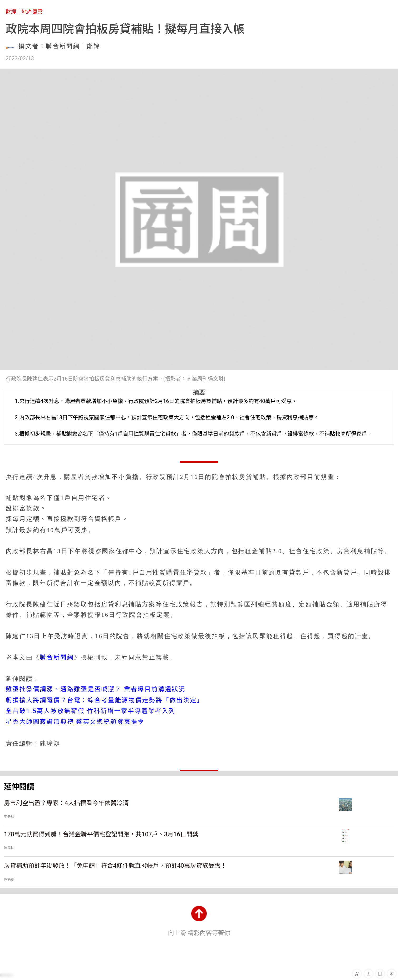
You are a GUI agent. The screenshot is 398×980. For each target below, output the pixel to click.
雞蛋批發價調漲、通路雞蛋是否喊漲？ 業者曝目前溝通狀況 (96, 689)
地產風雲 (32, 12)
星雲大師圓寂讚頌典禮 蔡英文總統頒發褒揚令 (75, 722)
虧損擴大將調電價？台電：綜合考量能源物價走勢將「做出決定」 (105, 700)
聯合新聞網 (57, 657)
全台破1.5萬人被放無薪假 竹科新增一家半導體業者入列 (91, 711)
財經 (11, 12)
